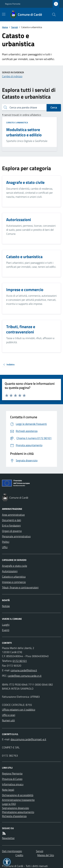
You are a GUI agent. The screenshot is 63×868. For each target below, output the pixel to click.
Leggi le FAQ (9, 804)
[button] (7, 862)
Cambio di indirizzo (12, 76)
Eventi (6, 630)
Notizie (6, 606)
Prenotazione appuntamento (18, 812)
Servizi (15, 27)
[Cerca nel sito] (53, 15)
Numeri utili (8, 720)
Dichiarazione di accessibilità (18, 795)
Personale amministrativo (16, 536)
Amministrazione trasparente (18, 800)
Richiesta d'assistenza (14, 816)
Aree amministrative (13, 515)
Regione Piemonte (13, 4)
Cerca (54, 107)
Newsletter (8, 838)
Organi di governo (12, 531)
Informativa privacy (13, 784)
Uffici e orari (9, 715)
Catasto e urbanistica (17, 123)
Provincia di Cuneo (12, 779)
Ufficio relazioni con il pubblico (19, 710)
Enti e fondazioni (11, 526)
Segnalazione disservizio (15, 808)
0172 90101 (20, 661)
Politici (6, 542)
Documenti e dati (12, 520)
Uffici (5, 547)
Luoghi (6, 625)
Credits (19, 855)
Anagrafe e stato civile (15, 566)
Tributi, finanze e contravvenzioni (20, 587)
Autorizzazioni (10, 571)
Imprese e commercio (14, 582)
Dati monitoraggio (12, 851)
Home (5, 27)
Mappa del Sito (46, 855)
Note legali (8, 790)
